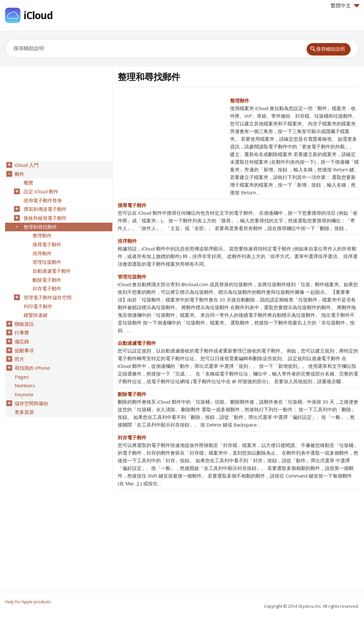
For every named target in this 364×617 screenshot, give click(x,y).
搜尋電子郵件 (132, 205)
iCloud (38, 15)
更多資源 (24, 397)
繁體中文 (345, 5)
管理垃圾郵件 (132, 277)
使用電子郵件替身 (42, 198)
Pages (21, 364)
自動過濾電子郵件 (137, 343)
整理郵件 (240, 100)
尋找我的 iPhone (32, 356)
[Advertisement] (171, 141)
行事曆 (21, 323)
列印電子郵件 (37, 298)
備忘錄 (21, 331)
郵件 (19, 173)
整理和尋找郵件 (40, 223)
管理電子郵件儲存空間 (47, 289)
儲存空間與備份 (31, 389)
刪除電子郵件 (132, 394)
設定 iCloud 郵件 (40, 190)
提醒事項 (24, 339)
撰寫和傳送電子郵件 (45, 206)
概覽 (28, 182)
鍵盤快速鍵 (35, 306)
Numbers (24, 372)
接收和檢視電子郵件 (45, 215)
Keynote (23, 381)
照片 (19, 347)
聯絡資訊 (24, 314)
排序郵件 (127, 241)
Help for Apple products (28, 602)
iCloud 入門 (26, 165)
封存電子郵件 (132, 437)
